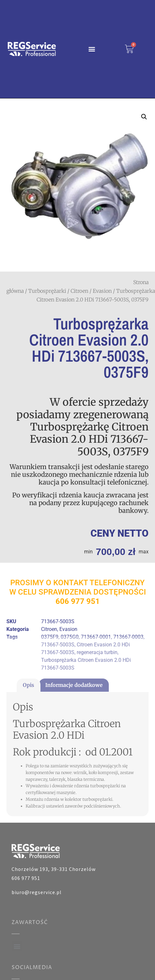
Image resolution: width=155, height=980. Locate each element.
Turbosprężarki (47, 291)
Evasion (102, 291)
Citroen (79, 291)
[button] (92, 49)
